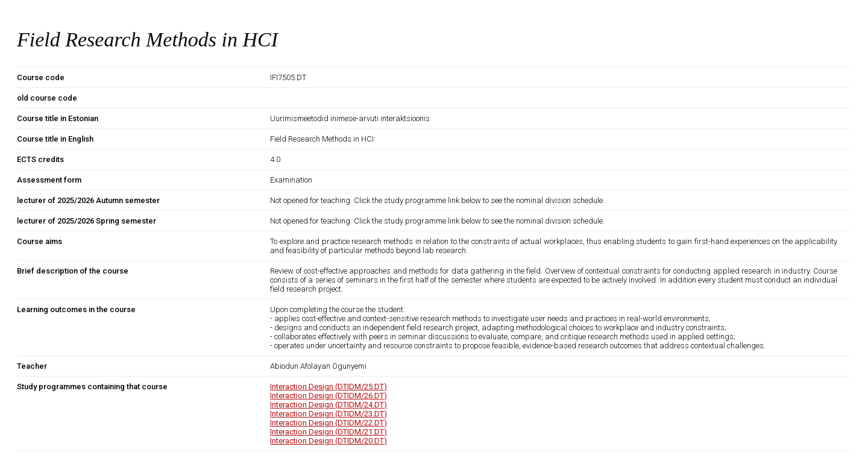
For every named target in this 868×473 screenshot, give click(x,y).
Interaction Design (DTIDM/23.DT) (329, 414)
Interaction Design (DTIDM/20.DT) (329, 441)
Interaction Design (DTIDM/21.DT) (329, 432)
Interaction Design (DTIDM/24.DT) (329, 405)
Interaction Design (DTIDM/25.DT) (329, 387)
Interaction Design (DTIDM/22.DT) (329, 423)
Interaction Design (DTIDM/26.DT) (329, 396)
